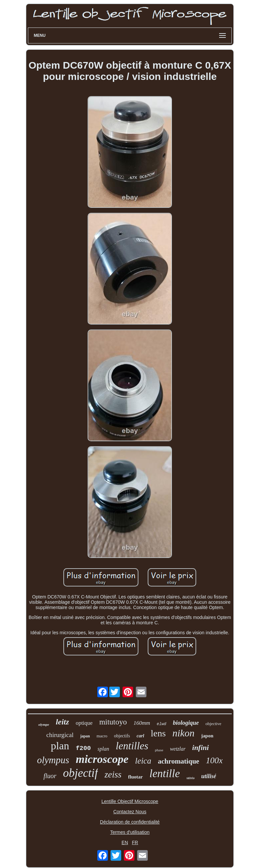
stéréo (191, 778)
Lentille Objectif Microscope (130, 801)
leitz (62, 722)
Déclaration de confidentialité (130, 822)
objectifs (122, 736)
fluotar (135, 777)
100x (214, 760)
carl (140, 736)
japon (207, 736)
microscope (102, 759)
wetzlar (178, 749)
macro (102, 736)
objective (213, 724)
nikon (183, 733)
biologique (186, 723)
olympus (53, 760)
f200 (83, 748)
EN (125, 842)
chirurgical (60, 735)
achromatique (178, 761)
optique (84, 723)
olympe (43, 724)
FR (135, 842)
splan (103, 749)
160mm (142, 723)
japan (85, 736)
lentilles (132, 746)
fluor (50, 776)
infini (201, 747)
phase (159, 750)
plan (60, 746)
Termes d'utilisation (130, 832)
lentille (165, 774)
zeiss (113, 775)
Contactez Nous (130, 812)
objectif (81, 773)
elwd (162, 724)
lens (158, 733)
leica (143, 761)
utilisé (209, 776)
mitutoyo (113, 722)
